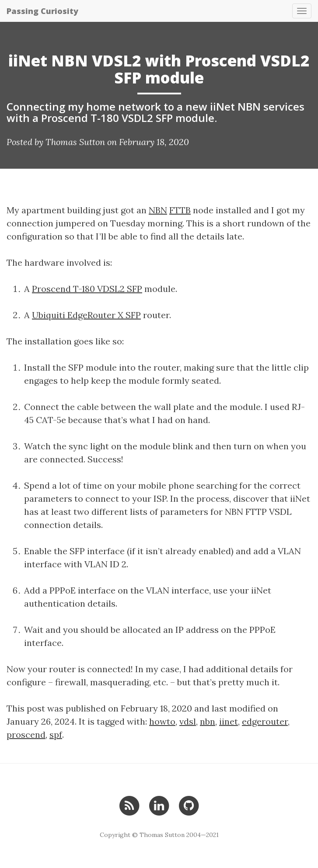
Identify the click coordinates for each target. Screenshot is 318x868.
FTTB (180, 210)
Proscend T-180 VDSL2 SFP (87, 289)
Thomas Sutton (75, 142)
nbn (208, 721)
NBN (158, 210)
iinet (229, 721)
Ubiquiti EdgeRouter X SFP (86, 315)
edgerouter (265, 721)
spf (56, 734)
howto (162, 721)
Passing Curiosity (42, 11)
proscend (26, 734)
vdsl (188, 721)
